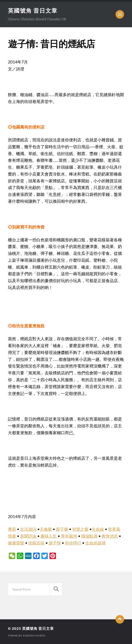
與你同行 (73, 543)
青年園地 (69, 536)
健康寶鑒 (16, 543)
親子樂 (62, 529)
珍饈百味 (36, 543)
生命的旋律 (95, 543)
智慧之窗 (80, 529)
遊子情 (55, 543)
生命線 (98, 529)
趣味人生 (49, 536)
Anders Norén (34, 636)
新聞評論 (28, 536)
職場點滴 (89, 536)
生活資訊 (28, 529)
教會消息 (110, 536)
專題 (12, 529)
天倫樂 (46, 529)
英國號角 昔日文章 (33, 11)
